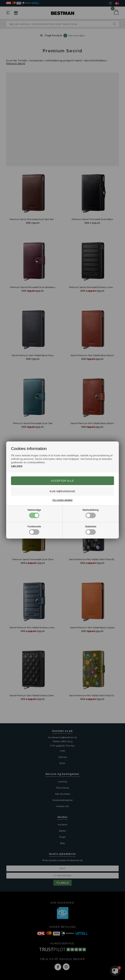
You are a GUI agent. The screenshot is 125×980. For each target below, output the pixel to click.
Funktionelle (34, 530)
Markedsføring (90, 513)
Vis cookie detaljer (62, 500)
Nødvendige (34, 513)
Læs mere (17, 466)
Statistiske (91, 530)
